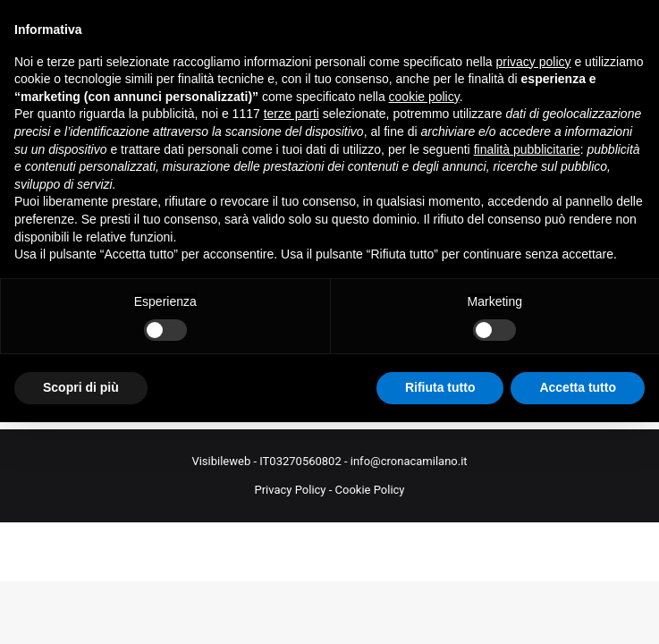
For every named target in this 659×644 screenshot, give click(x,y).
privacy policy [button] (534, 62)
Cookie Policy (370, 490)
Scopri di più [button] (81, 387)
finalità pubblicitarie (527, 149)
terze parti (291, 114)
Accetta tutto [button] (578, 387)
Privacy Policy (290, 490)
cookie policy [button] (424, 97)
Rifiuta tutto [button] (440, 387)
